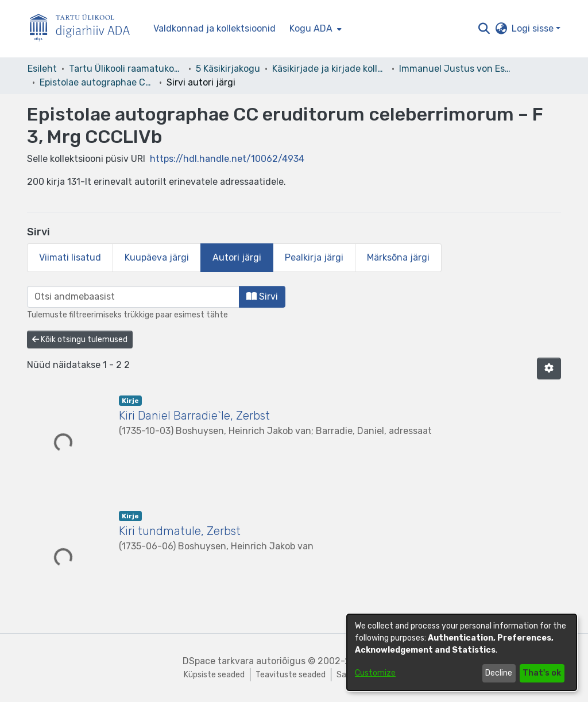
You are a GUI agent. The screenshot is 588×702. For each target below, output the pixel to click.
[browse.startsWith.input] (133, 297)
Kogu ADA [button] (311, 28)
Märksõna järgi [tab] (398, 257)
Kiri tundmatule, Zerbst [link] (180, 531)
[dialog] (462, 652)
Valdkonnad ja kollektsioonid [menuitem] (214, 28)
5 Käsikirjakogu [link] (228, 69)
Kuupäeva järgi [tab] (157, 257)
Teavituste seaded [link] (291, 675)
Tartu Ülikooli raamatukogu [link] (126, 69)
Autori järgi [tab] (237, 257)
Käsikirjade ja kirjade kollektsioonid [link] (330, 69)
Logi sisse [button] (534, 28)
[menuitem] (314, 29)
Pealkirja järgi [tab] (314, 257)
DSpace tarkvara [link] (218, 661)
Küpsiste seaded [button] (214, 675)
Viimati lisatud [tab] (70, 257)
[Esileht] (84, 29)
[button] (484, 29)
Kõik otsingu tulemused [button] (80, 340)
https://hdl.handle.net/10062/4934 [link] (227, 159)
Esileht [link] (42, 69)
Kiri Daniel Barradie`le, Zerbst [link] (194, 416)
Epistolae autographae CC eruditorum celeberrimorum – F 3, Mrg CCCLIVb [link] (97, 82)
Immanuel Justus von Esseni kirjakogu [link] (457, 69)
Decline (499, 673)
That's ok (542, 673)
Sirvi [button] (262, 296)
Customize (375, 673)
